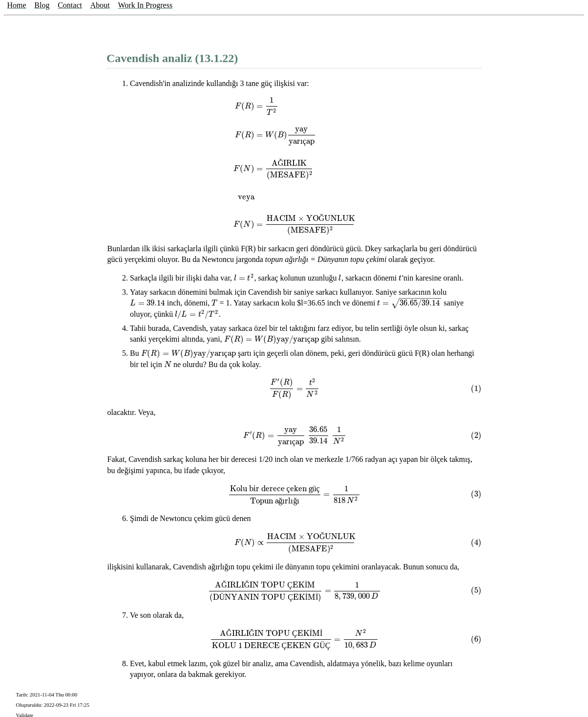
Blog (42, 5)
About (100, 5)
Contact (70, 5)
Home (16, 5)
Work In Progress (146, 5)
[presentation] (294, 165)
